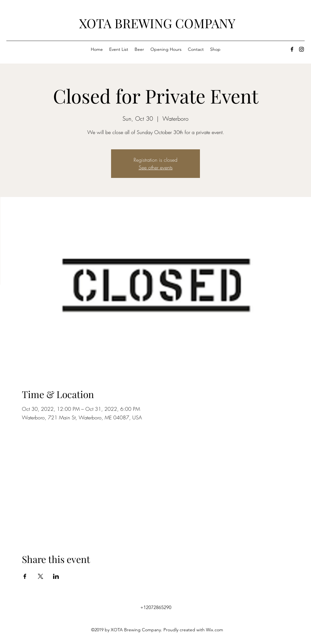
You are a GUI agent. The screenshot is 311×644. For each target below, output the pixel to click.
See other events (156, 167)
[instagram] (301, 49)
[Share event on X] (40, 576)
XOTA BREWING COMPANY (157, 23)
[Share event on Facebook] (25, 576)
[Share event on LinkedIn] (56, 576)
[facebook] (292, 49)
